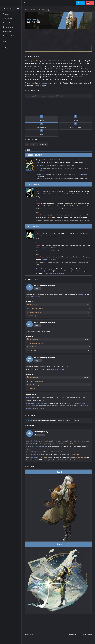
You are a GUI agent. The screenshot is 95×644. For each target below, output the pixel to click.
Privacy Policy (29, 635)
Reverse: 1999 (29, 10)
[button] (81, 3)
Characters (38, 10)
